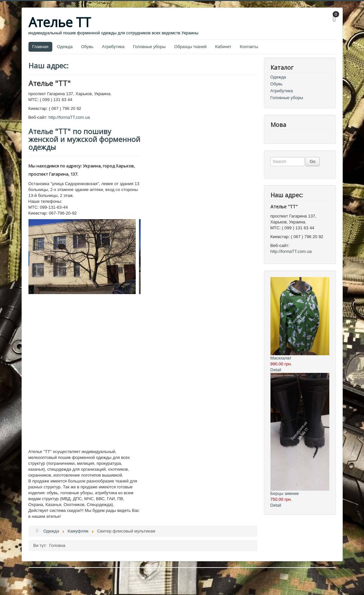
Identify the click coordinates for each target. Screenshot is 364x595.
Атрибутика (113, 47)
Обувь (87, 47)
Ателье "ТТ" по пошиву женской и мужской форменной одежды (84, 139)
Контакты (249, 47)
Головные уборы (149, 47)
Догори (329, 577)
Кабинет (223, 47)
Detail (276, 370)
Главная (40, 47)
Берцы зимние (285, 493)
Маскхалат (281, 358)
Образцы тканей (191, 47)
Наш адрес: (48, 65)
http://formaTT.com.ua (69, 117)
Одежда (65, 47)
